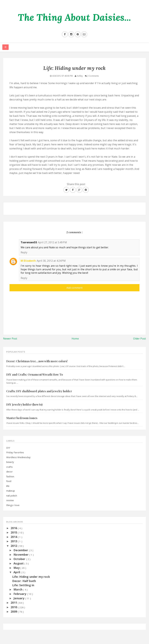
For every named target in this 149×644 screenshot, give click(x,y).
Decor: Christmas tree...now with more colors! (37, 361)
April (17, 572)
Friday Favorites (15, 452)
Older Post (140, 339)
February (20, 594)
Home (75, 339)
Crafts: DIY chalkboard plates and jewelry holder (39, 391)
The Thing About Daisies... (74, 17)
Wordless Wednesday (18, 457)
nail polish (12, 496)
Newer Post (10, 339)
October (20, 559)
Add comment (75, 288)
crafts (9, 467)
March (18, 589)
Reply (24, 252)
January (19, 598)
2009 (14, 612)
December (21, 550)
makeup (11, 491)
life (8, 486)
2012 (14, 546)
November (21, 555)
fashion (10, 476)
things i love (13, 505)
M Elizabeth (28, 261)
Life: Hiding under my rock (31, 577)
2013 (14, 541)
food (9, 481)
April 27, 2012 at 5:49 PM (52, 242)
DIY (8, 448)
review (10, 500)
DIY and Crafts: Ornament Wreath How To (35, 375)
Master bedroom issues (22, 418)
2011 (14, 603)
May (17, 568)
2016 (14, 528)
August (19, 563)
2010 (14, 607)
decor (9, 472)
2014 (14, 537)
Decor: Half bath (24, 581)
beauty (10, 462)
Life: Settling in (23, 585)
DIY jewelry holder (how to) (24, 404)
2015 (14, 532)
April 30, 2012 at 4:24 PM (51, 261)
